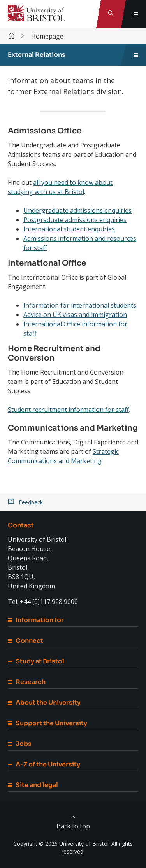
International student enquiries (69, 229)
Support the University (47, 723)
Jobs (20, 744)
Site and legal (33, 785)
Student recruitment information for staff (68, 409)
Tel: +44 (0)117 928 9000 (43, 602)
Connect (26, 641)
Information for (36, 620)
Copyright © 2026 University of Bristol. (62, 844)
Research (27, 682)
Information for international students (80, 305)
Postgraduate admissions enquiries (75, 220)
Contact (21, 525)
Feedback (31, 502)
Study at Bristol (36, 661)
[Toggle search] (111, 14)
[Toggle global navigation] (136, 14)
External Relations (37, 55)
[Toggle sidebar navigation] (136, 55)
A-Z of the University (44, 764)
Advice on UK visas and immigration (75, 315)
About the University (44, 703)
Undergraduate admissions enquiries (77, 210)
